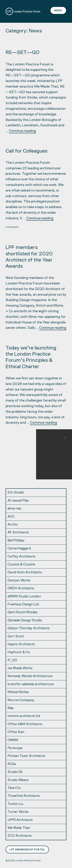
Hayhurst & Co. (19, 652)
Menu (58, 10)
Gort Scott (16, 636)
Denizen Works (19, 581)
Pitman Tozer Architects (26, 756)
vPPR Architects (20, 820)
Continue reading (22, 131)
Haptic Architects (21, 644)
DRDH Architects (21, 588)
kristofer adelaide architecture (31, 684)
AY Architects (18, 533)
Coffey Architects (21, 557)
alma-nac (14, 509)
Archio (13, 525)
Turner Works (18, 812)
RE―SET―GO (23, 53)
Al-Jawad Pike (18, 501)
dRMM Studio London (24, 597)
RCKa (12, 764)
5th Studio (16, 493)
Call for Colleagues (26, 151)
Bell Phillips (16, 541)
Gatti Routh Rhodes (22, 612)
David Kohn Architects (25, 572)
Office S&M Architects (25, 724)
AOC (11, 517)
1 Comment (12, 227)
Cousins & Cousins (21, 565)
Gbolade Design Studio (25, 620)
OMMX (13, 740)
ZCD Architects (20, 836)
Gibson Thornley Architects (29, 628)
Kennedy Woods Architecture (30, 676)
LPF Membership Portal (27, 849)
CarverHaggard (19, 549)
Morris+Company (21, 700)
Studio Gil (15, 772)
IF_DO (12, 660)
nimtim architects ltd (24, 716)
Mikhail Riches (18, 692)
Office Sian (16, 732)
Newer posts (52, 437)
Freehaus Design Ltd (23, 604)
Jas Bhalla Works (20, 668)
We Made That (19, 828)
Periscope (15, 748)
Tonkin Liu (15, 804)
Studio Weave (18, 780)
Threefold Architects (24, 796)
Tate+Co (14, 788)
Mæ (10, 708)
